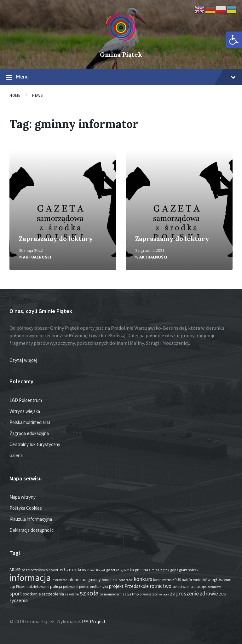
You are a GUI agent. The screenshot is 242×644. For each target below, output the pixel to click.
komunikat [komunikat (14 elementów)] (109, 580)
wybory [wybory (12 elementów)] (164, 594)
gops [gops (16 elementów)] (174, 570)
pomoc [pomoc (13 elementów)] (84, 587)
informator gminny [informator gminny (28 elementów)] (84, 580)
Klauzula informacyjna (31, 519)
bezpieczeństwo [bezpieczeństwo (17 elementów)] (35, 570)
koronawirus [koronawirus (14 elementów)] (162, 580)
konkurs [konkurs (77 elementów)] (143, 579)
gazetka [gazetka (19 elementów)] (113, 570)
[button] (234, 40)
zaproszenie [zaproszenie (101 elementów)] (184, 593)
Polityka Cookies (26, 508)
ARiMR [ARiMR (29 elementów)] (15, 570)
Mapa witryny (23, 497)
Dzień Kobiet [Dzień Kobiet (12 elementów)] (96, 570)
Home (15, 95)
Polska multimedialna (30, 422)
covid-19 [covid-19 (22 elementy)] (56, 570)
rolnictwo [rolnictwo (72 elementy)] (161, 586)
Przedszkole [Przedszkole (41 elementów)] (137, 586)
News (37, 95)
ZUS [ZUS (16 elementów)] (222, 594)
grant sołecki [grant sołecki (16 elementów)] (189, 570)
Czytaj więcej (23, 360)
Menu (121, 77)
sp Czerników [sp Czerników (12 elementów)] (211, 587)
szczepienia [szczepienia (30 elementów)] (53, 594)
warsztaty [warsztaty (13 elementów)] (150, 594)
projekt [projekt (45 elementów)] (116, 586)
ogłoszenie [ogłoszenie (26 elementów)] (221, 580)
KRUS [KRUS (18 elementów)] (177, 580)
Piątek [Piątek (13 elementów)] (21, 587)
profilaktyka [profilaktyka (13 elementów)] (99, 587)
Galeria (16, 455)
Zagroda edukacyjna (29, 433)
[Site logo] (121, 44)
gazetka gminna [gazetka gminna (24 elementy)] (134, 570)
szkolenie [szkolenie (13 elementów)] (72, 594)
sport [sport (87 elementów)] (16, 594)
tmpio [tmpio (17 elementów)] (137, 594)
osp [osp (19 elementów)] (12, 586)
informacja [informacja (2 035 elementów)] (30, 578)
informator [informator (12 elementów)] (59, 580)
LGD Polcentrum (26, 400)
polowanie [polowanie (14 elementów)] (71, 587)
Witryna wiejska (25, 411)
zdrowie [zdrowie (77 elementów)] (209, 594)
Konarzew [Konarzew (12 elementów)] (126, 580)
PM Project (94, 621)
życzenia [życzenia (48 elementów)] (19, 600)
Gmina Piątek (121, 54)
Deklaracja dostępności (32, 530)
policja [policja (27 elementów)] (56, 586)
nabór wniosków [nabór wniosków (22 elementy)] (196, 579)
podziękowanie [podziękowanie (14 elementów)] (38, 587)
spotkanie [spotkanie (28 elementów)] (32, 594)
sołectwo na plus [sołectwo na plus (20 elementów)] (186, 586)
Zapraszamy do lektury (56, 238)
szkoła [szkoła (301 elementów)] (89, 593)
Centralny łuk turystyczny (35, 444)
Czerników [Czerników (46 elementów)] (75, 569)
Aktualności (37, 257)
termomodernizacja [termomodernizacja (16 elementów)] (115, 594)
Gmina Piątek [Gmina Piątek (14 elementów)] (159, 570)
